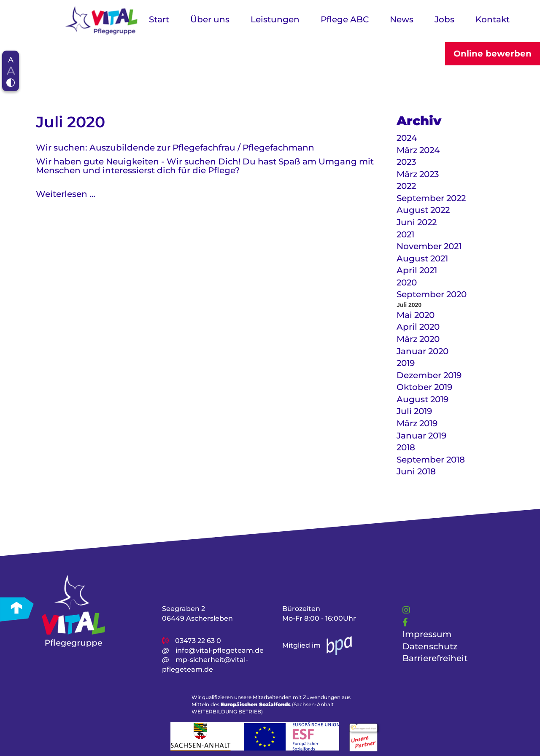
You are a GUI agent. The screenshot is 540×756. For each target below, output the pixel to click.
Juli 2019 (414, 411)
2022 (406, 186)
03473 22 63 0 (198, 640)
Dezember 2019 (429, 375)
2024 (407, 138)
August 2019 (423, 399)
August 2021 (422, 258)
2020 (407, 282)
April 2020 (418, 327)
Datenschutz (430, 646)
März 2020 (418, 339)
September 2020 (432, 294)
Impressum (427, 634)
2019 (406, 363)
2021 (405, 234)
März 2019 (417, 423)
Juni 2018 (416, 471)
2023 (406, 162)
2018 (406, 447)
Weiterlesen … (66, 194)
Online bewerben (493, 54)
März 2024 (418, 150)
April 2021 (417, 270)
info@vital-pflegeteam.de (220, 650)
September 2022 (431, 198)
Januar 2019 (421, 436)
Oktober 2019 (424, 387)
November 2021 (429, 246)
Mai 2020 (416, 315)
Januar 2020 (423, 351)
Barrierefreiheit (435, 658)
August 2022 (423, 210)
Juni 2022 (417, 222)
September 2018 (431, 460)
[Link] (406, 610)
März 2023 (418, 174)
